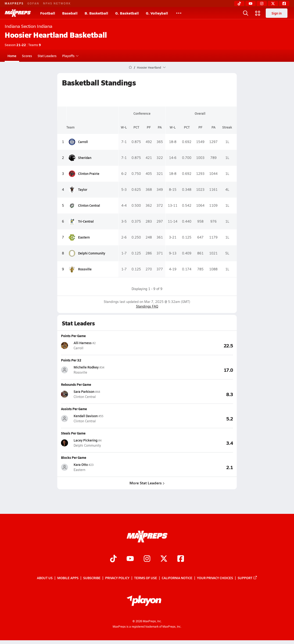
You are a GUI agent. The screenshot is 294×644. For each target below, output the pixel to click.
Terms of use (146, 578)
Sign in (277, 13)
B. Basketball (96, 13)
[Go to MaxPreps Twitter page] (164, 559)
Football (48, 13)
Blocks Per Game (74, 457)
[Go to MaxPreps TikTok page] (113, 559)
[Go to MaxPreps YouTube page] (130, 559)
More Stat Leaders (147, 483)
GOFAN (33, 3)
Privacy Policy (117, 578)
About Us (45, 578)
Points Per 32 (71, 360)
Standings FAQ (147, 306)
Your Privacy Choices (215, 578)
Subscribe (92, 578)
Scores (27, 56)
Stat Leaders (47, 56)
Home (12, 56)
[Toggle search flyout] (246, 13)
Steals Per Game (73, 433)
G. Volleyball (157, 13)
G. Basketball (127, 13)
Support (247, 578)
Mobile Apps (68, 578)
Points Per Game (73, 336)
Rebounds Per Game (76, 384)
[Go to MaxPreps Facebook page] (181, 559)
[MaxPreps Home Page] (130, 67)
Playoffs (70, 56)
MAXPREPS (14, 3)
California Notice (177, 578)
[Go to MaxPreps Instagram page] (147, 559)
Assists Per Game (74, 409)
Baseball (70, 13)
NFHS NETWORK (57, 3)
